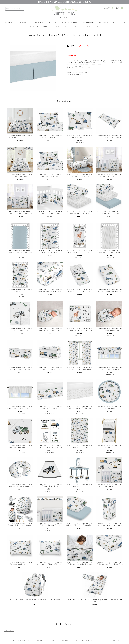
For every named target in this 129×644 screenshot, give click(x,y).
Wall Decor (34, 26)
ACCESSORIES (87, 26)
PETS (66, 26)
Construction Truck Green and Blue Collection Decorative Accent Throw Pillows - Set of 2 (80, 137)
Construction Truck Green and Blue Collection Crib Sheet (50, 252)
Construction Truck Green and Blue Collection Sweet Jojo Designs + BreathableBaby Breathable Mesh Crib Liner (50, 213)
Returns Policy (64, 640)
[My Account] (113, 8)
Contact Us (21, 640)
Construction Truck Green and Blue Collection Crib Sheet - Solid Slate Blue (20, 252)
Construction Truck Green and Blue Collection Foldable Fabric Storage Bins (20, 369)
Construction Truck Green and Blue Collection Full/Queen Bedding (20, 136)
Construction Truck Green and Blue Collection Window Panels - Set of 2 (80, 368)
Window (57, 26)
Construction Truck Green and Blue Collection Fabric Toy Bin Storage (50, 368)
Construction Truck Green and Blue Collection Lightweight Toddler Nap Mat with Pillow (95, 600)
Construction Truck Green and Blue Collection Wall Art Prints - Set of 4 (50, 446)
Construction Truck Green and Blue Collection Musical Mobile (80, 485)
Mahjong (123, 23)
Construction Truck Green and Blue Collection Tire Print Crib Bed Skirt (80, 407)
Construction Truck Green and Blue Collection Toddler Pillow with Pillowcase (20, 563)
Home (7, 640)
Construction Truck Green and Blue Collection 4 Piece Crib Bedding (109, 175)
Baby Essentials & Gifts (107, 23)
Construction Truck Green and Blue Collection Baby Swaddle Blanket (109, 329)
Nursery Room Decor (70, 23)
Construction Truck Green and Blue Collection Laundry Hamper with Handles (109, 524)
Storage (46, 26)
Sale (98, 26)
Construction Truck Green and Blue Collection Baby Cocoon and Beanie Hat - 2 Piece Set (50, 330)
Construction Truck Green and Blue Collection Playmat (109, 407)
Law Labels (75, 640)
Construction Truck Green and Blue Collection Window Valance (109, 368)
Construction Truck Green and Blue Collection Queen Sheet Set (50, 136)
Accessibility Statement (88, 640)
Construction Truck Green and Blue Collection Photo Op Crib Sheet (80, 252)
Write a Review (9, 631)
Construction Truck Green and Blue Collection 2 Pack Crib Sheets (80, 213)
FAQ (13, 640)
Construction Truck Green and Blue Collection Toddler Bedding (80, 175)
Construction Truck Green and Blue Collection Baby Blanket (20, 329)
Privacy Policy (39, 640)
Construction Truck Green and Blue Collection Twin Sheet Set (50, 175)
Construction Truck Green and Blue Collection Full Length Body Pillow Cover (109, 137)
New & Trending (8, 23)
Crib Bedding (23, 23)
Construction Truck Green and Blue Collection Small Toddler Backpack (35, 600)
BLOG (29, 640)
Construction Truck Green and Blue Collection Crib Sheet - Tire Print (109, 252)
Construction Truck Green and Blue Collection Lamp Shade (50, 485)
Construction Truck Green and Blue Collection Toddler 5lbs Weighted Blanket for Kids (80, 563)
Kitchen (75, 26)
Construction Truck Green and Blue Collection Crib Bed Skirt (50, 407)
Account (107, 8)
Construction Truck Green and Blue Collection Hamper (109, 446)
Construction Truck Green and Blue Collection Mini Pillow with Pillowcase (50, 563)
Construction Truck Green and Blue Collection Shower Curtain (80, 446)
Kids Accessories (88, 23)
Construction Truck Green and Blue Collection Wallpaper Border (50, 524)
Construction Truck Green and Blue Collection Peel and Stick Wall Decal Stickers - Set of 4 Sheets (109, 485)
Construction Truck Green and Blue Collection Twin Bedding (20, 175)
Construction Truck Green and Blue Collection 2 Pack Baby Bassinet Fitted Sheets (80, 524)
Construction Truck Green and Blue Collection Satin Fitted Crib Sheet (50, 290)
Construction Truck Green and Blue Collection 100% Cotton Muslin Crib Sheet (109, 563)
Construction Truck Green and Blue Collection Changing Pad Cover (80, 290)
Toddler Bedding (38, 23)
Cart (118, 8)
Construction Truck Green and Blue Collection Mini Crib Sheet (20, 290)
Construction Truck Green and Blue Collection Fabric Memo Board (20, 446)
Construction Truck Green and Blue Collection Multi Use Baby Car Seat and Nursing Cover (20, 524)
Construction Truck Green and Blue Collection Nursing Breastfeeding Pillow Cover (20, 485)
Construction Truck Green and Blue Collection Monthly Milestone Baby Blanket (80, 330)
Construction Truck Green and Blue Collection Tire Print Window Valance (20, 407)
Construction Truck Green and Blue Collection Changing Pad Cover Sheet (109, 290)
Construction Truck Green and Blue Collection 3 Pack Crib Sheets (109, 213)
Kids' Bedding (53, 23)
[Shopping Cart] (122, 8)
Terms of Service (51, 640)
